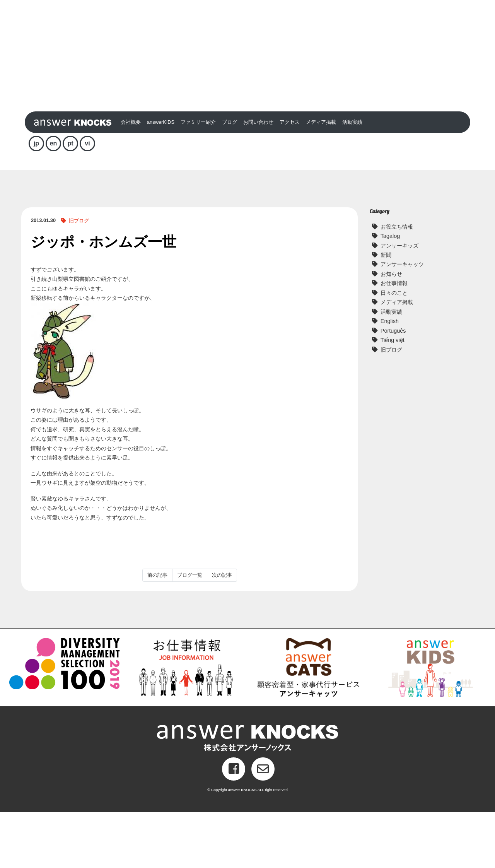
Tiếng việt (393, 396)
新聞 (386, 311)
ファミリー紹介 (198, 179)
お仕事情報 (394, 340)
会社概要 (131, 179)
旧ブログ (79, 277)
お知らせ (391, 330)
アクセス (290, 179)
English (390, 378)
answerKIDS (161, 179)
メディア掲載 (321, 179)
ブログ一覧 (190, 631)
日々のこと (394, 349)
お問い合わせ (258, 179)
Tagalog (390, 292)
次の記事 (222, 631)
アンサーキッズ (399, 302)
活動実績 (352, 179)
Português (393, 387)
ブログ (230, 179)
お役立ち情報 (397, 283)
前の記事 (157, 631)
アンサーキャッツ (402, 321)
